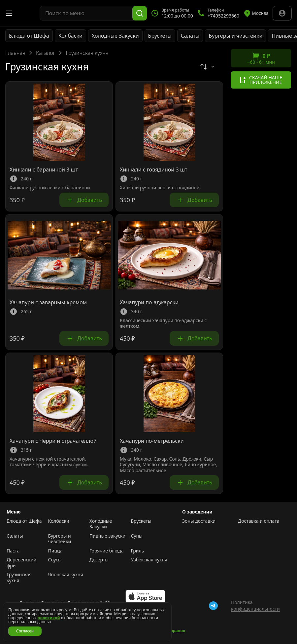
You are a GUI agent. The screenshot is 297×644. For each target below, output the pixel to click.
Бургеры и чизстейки (235, 36)
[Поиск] (140, 13)
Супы (137, 536)
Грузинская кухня (19, 577)
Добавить (84, 200)
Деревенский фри (21, 563)
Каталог (46, 53)
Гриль (138, 551)
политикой (49, 618)
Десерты (99, 560)
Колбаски (70, 36)
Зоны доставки (199, 521)
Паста (13, 551)
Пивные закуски (107, 536)
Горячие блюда (107, 551)
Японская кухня (66, 575)
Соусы (55, 560)
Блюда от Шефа (29, 36)
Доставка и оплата (259, 521)
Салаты (190, 36)
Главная (15, 53)
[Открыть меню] (9, 13)
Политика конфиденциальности (255, 606)
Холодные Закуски (115, 36)
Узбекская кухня (149, 560)
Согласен (25, 631)
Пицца (55, 551)
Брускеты (160, 36)
